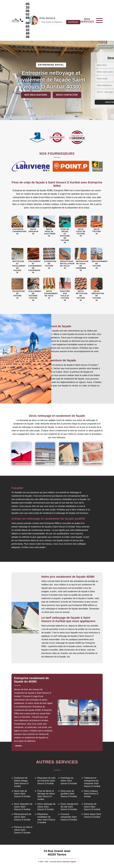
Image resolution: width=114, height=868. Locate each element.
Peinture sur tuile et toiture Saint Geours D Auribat (23, 830)
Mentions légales (70, 862)
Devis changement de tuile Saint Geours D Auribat (69, 807)
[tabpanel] (36, 711)
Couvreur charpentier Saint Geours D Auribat (69, 817)
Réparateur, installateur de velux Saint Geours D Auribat (46, 818)
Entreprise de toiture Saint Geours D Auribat (92, 807)
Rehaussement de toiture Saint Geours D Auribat (23, 817)
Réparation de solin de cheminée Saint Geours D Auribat (46, 781)
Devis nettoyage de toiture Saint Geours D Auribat (46, 807)
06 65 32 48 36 (28, 30)
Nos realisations (36, 95)
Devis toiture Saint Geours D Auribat (92, 816)
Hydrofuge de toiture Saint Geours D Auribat (69, 781)
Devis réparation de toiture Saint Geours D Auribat (23, 807)
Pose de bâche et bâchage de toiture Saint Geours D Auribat (46, 795)
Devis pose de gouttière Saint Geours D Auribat (69, 794)
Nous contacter (67, 95)
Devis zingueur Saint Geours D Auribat (91, 794)
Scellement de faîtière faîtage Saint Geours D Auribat (21, 782)
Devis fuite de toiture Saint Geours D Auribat (22, 794)
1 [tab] (18, 746)
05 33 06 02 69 (28, 11)
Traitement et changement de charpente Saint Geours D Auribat (92, 782)
